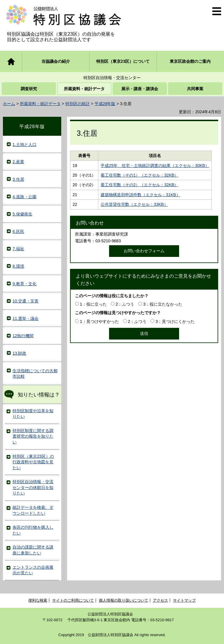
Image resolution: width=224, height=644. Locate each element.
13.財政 (19, 353)
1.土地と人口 (24, 145)
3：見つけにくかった (175, 321)
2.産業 (18, 162)
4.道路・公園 (24, 197)
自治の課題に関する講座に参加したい (33, 550)
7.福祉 (18, 249)
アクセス (160, 600)
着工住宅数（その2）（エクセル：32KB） (139, 185)
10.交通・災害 (26, 301)
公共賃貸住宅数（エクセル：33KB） (134, 204)
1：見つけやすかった (99, 321)
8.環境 (18, 266)
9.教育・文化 (24, 284)
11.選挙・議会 (26, 318)
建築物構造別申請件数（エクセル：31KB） (140, 195)
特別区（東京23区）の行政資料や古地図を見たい (33, 462)
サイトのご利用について (73, 600)
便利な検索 (38, 600)
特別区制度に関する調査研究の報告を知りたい (33, 436)
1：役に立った (93, 304)
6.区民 (18, 232)
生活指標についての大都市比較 (35, 374)
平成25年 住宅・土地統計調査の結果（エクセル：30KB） (155, 166)
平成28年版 (105, 104)
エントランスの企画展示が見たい (33, 570)
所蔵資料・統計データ (40, 104)
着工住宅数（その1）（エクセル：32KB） (139, 175)
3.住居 (18, 179)
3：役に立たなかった (163, 304)
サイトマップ (184, 600)
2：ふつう (125, 304)
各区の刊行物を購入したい (33, 530)
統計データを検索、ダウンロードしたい (33, 510)
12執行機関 (23, 336)
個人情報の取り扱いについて (124, 600)
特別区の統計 (78, 104)
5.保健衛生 (22, 214)
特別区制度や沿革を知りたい (33, 414)
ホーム (9, 104)
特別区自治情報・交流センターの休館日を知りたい (33, 487)
